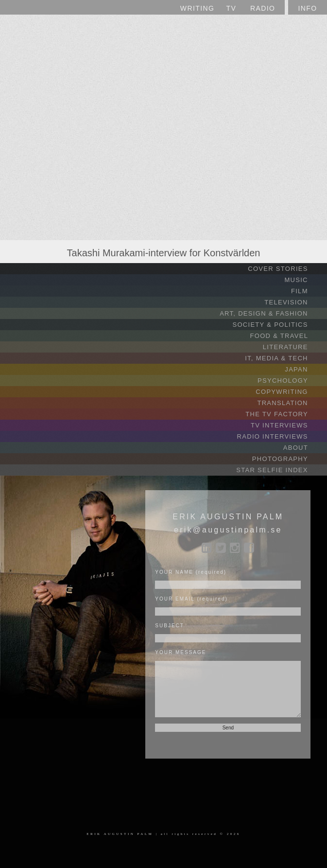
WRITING (197, 8)
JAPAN (305, 369)
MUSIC (304, 280)
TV (232, 8)
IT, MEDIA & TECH (285, 358)
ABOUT (304, 448)
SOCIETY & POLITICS (278, 325)
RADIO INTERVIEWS (281, 436)
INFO (307, 8)
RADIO (263, 8)
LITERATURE (294, 347)
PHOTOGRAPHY (288, 459)
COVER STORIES (286, 269)
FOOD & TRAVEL (287, 336)
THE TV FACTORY (285, 414)
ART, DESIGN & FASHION (272, 313)
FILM (308, 291)
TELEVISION (294, 302)
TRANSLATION (291, 403)
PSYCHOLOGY (291, 381)
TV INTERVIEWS (288, 425)
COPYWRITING (290, 392)
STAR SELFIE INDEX (280, 470)
